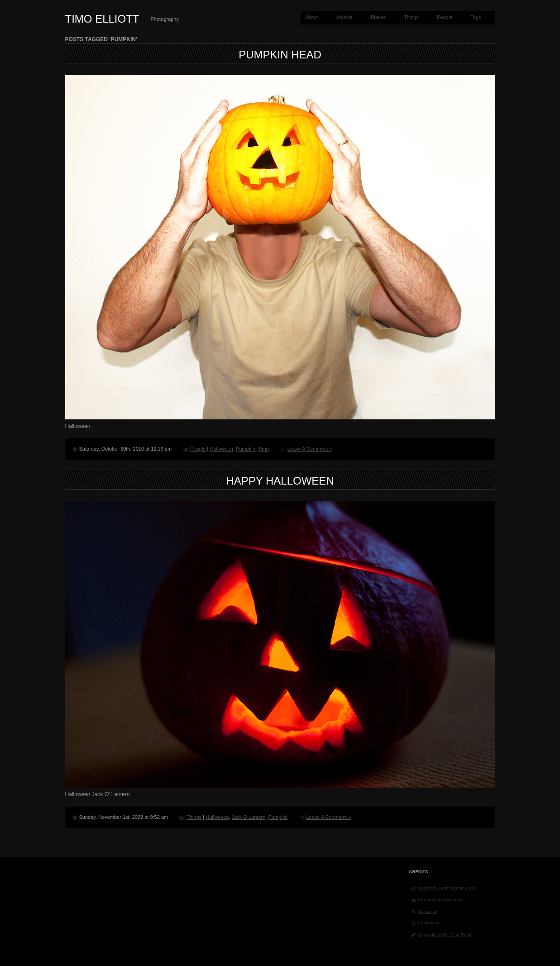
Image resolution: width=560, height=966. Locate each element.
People (445, 17)
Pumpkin (246, 449)
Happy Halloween (280, 481)
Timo (263, 449)
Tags (476, 17)
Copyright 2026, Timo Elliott (445, 935)
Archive (344, 17)
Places (378, 17)
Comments (429, 923)
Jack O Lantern (249, 817)
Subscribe (428, 911)
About (311, 17)
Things (411, 17)
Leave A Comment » (310, 449)
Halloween (221, 449)
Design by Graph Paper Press (447, 888)
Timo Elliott (102, 19)
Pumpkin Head (280, 55)
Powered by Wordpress (441, 900)
